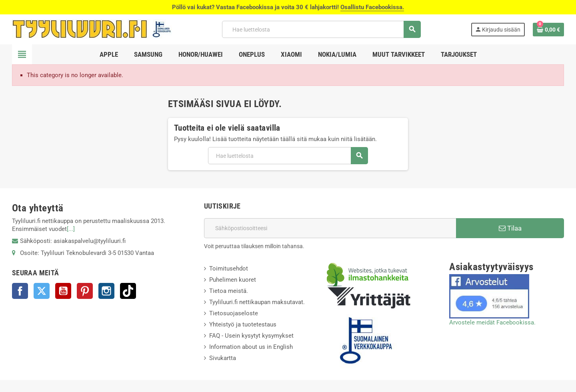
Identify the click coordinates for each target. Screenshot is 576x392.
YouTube (63, 291)
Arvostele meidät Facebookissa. (492, 322)
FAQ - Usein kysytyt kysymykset (251, 336)
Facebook (20, 291)
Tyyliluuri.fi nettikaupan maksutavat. (257, 302)
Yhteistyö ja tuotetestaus (243, 324)
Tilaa (510, 228)
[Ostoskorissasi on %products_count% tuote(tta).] (548, 30)
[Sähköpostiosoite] (330, 228)
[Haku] (321, 29)
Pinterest (85, 291)
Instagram (106, 291)
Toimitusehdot (229, 269)
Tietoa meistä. (229, 291)
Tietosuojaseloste (234, 313)
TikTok (128, 291)
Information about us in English (251, 347)
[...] (71, 229)
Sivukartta (223, 358)
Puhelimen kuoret (233, 280)
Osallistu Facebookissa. (372, 7)
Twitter (42, 291)
